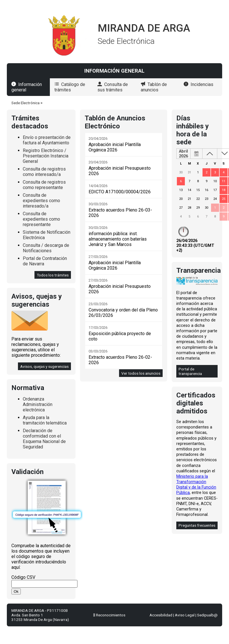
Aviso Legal (185, 615)
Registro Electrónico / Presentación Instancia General (46, 156)
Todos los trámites (53, 275)
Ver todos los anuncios (141, 373)
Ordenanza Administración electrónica (38, 404)
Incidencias (202, 84)
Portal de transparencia (190, 371)
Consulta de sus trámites (113, 87)
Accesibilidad (161, 615)
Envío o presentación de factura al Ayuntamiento (47, 140)
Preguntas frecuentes (197, 525)
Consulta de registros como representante (44, 185)
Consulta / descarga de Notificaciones (46, 248)
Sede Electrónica (25, 103)
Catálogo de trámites (70, 87)
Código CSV (23, 577)
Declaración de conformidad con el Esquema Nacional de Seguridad (44, 439)
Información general (27, 87)
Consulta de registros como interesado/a (44, 172)
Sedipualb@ (207, 615)
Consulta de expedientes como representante (41, 219)
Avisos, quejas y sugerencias (44, 366)
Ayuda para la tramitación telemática (45, 420)
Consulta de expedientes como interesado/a (41, 201)
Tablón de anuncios (154, 87)
